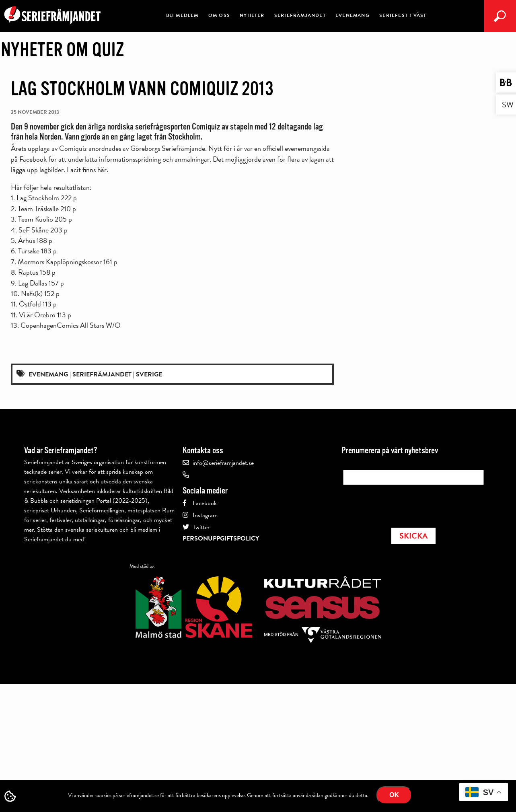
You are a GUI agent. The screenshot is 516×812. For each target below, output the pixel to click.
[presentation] (404, 504)
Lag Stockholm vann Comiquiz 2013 (142, 89)
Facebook (205, 503)
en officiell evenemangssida (292, 148)
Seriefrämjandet (300, 15)
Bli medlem (182, 15)
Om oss (219, 15)
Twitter (201, 527)
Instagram (205, 515)
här (102, 170)
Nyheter (252, 15)
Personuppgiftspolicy (221, 539)
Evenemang (353, 15)
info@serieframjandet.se (223, 463)
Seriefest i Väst (403, 15)
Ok (394, 795)
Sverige (149, 374)
